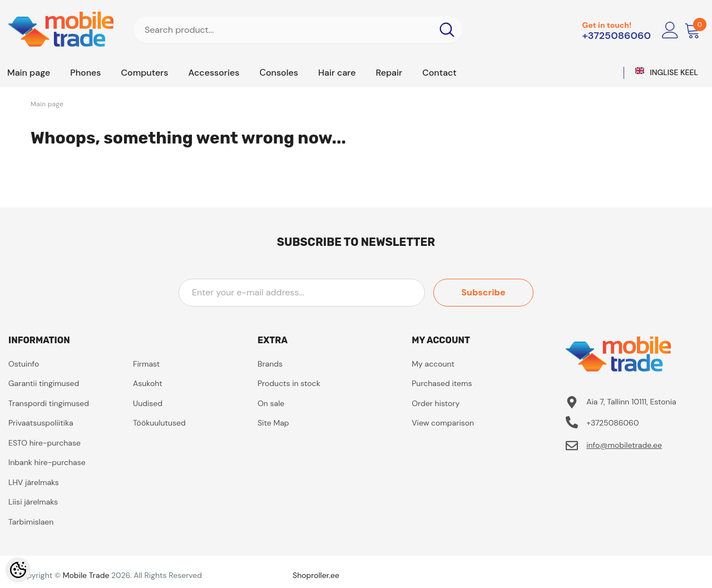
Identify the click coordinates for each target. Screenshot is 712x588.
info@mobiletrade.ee (624, 445)
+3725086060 (616, 36)
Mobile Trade (86, 575)
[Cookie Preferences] (18, 570)
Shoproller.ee (316, 575)
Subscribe (483, 292)
